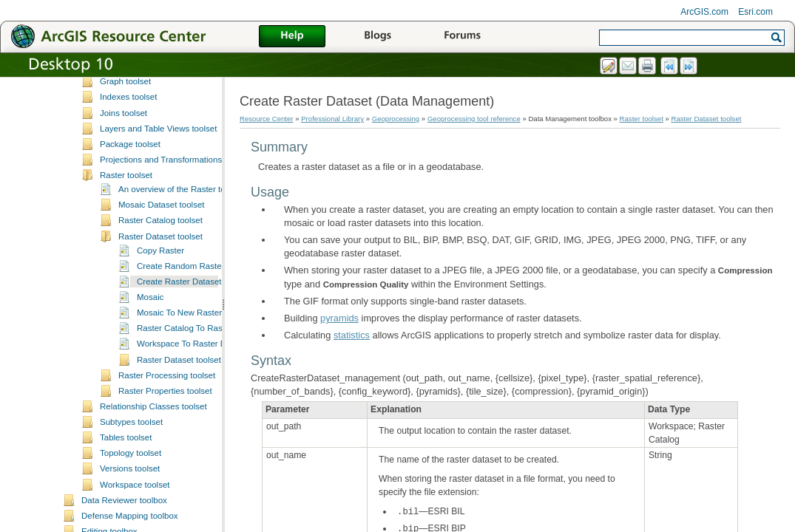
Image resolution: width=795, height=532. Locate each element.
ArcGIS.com (704, 12)
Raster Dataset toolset (160, 321)
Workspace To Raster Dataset (193, 428)
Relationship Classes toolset (153, 491)
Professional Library (332, 119)
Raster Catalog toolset (160, 304)
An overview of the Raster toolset (181, 273)
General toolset (129, 134)
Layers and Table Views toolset (158, 213)
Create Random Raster (180, 350)
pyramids (339, 318)
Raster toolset (126, 259)
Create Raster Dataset (179, 366)
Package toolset (130, 228)
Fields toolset (125, 103)
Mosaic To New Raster (179, 397)
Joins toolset (124, 197)
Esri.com (755, 12)
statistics (352, 335)
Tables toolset (126, 522)
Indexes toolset (128, 181)
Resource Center (267, 119)
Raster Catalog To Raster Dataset (200, 412)
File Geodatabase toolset (147, 119)
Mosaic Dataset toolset (162, 289)
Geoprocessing (396, 119)
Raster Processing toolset (167, 460)
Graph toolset (125, 166)
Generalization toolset (141, 150)
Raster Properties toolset (165, 475)
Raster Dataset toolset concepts (197, 444)
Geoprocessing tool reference (474, 119)
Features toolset (131, 88)
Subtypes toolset (131, 506)
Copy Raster (160, 335)
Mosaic (150, 381)
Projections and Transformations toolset (175, 244)
